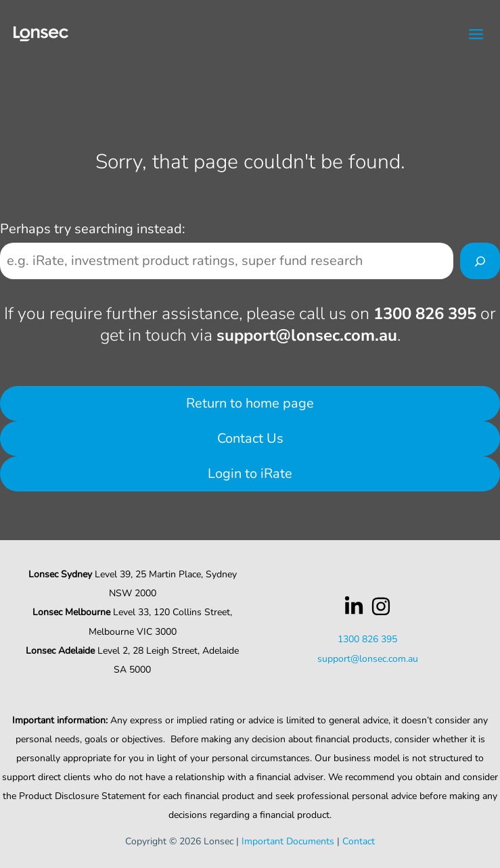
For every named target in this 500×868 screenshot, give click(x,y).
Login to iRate (250, 474)
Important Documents (288, 841)
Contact (359, 841)
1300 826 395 (425, 314)
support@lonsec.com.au (307, 335)
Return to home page (250, 403)
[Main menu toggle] (477, 34)
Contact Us (250, 438)
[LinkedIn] (354, 606)
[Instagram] (381, 606)
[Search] (480, 261)
